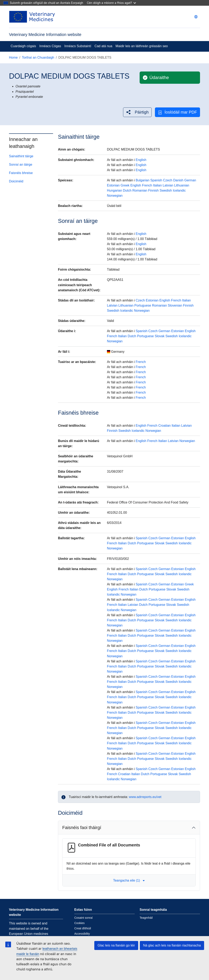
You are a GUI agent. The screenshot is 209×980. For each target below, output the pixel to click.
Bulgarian (143, 180)
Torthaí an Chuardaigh (38, 57)
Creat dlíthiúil (83, 928)
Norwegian (115, 196)
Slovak (160, 336)
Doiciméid (16, 181)
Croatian (165, 426)
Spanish (156, 180)
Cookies (79, 923)
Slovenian (175, 305)
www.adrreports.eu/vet (145, 797)
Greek (125, 185)
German (190, 180)
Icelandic (179, 190)
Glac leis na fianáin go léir (116, 945)
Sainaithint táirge (21, 156)
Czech (168, 180)
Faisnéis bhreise (21, 173)
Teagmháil (146, 918)
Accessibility (82, 934)
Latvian (168, 185)
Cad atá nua (103, 46)
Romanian (140, 190)
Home (13, 57)
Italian (157, 185)
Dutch (127, 190)
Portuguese (143, 305)
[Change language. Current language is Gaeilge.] (196, 17)
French (147, 185)
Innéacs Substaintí (78, 46)
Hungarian (115, 190)
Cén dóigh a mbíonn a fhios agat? (111, 3)
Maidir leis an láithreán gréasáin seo (142, 46)
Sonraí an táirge (21, 165)
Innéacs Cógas (50, 46)
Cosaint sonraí (83, 918)
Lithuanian (182, 185)
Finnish (153, 190)
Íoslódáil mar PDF (177, 112)
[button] (137, 112)
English (141, 160)
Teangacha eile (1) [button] (129, 880)
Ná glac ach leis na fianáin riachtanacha (172, 945)
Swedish (166, 190)
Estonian (113, 185)
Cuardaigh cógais (23, 46)
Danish (178, 180)
